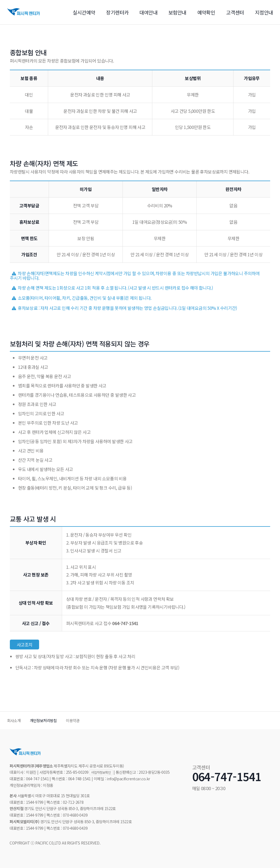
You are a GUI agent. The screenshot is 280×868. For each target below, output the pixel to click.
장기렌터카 (117, 12)
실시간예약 (84, 12)
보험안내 (177, 12)
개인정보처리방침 (43, 720)
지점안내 (264, 12)
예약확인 (206, 12)
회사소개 (14, 720)
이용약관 (73, 720)
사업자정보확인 (101, 772)
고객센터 (235, 12)
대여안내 (148, 12)
